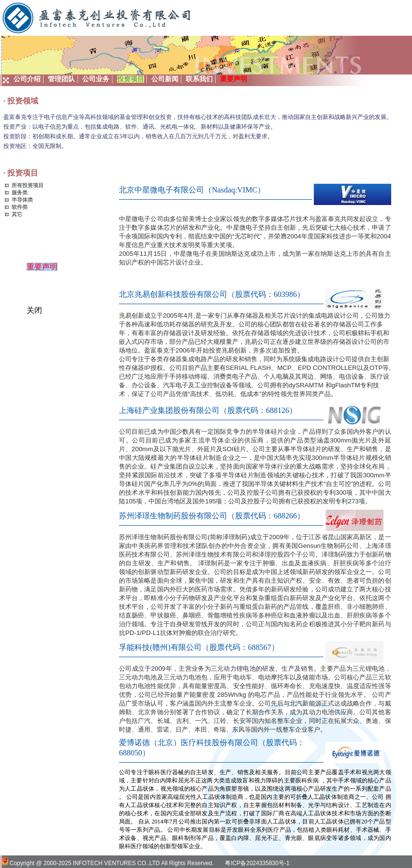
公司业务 (96, 79)
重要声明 (45, 270)
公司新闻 (165, 79)
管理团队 (61, 79)
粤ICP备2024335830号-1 (257, 863)
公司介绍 (27, 79)
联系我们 (199, 79)
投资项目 (131, 79)
